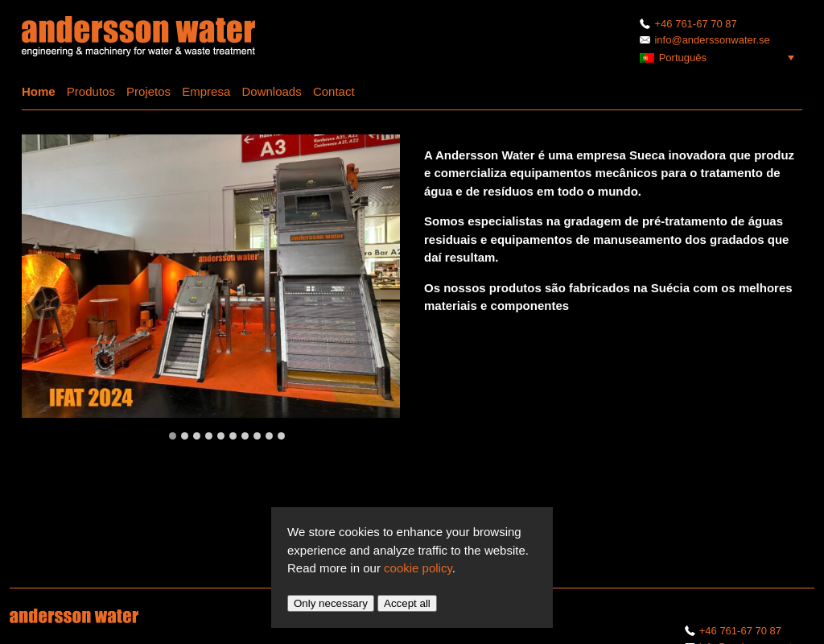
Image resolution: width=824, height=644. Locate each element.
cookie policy (418, 568)
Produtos (91, 91)
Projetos (148, 91)
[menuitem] (721, 57)
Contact (334, 91)
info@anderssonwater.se (705, 40)
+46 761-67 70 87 (688, 24)
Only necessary (331, 603)
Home (39, 91)
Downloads (271, 91)
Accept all (407, 603)
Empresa (206, 91)
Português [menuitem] (683, 58)
